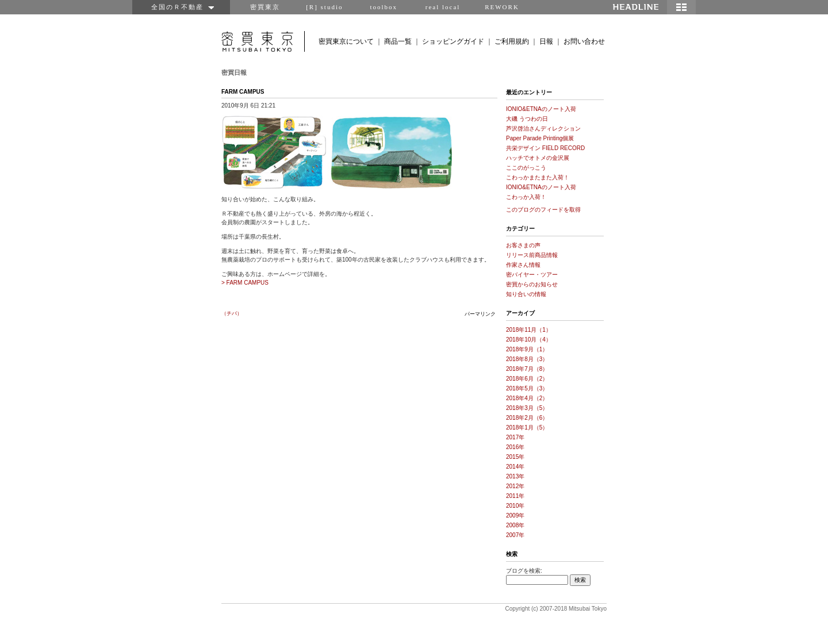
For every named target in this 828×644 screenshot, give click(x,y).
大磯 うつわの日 (527, 119)
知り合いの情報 (526, 294)
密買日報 (234, 72)
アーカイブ (520, 313)
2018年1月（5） (527, 428)
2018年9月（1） (527, 349)
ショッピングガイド (453, 41)
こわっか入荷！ (526, 197)
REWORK (502, 7)
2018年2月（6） (527, 418)
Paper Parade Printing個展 (540, 138)
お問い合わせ (584, 41)
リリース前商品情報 (532, 255)
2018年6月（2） (527, 379)
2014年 (515, 467)
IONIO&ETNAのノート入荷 (541, 109)
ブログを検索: (524, 571)
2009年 (515, 515)
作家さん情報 (523, 265)
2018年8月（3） (527, 359)
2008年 (515, 525)
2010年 (515, 506)
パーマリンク (480, 314)
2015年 (515, 457)
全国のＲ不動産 (181, 7)
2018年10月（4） (529, 340)
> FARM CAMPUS (245, 283)
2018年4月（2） (527, 398)
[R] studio (324, 7)
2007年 (515, 535)
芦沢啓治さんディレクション (543, 129)
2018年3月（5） (527, 408)
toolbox (384, 7)
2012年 (515, 486)
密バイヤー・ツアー (532, 275)
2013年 (515, 476)
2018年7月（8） (527, 369)
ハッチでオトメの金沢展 (538, 158)
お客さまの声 (523, 245)
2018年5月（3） (527, 388)
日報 (546, 41)
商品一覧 (398, 41)
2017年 (515, 437)
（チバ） (232, 313)
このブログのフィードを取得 (543, 210)
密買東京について (346, 41)
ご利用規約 (512, 41)
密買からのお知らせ (532, 284)
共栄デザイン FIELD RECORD (545, 148)
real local (443, 7)
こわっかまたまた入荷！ (538, 177)
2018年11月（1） (529, 330)
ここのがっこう (526, 168)
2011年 (515, 496)
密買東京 (265, 7)
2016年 (515, 447)
